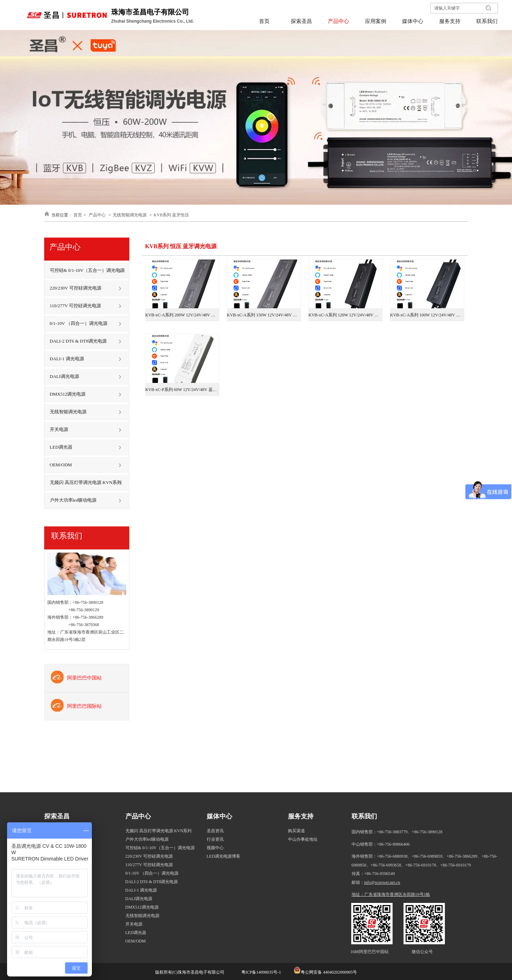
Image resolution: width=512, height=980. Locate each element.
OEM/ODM (136, 941)
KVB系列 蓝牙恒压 (171, 215)
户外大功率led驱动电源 (147, 839)
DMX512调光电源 (142, 907)
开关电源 (134, 924)
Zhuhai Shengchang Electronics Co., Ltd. (153, 21)
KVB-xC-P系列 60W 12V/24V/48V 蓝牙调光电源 (182, 390)
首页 (78, 215)
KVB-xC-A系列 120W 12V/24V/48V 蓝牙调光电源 (346, 315)
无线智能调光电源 (130, 215)
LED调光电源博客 (223, 856)
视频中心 (215, 848)
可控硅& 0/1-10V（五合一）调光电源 (160, 848)
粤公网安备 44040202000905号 (329, 972)
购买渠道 (296, 831)
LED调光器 (136, 933)
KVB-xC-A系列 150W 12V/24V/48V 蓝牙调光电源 (264, 315)
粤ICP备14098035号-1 (261, 972)
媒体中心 (219, 816)
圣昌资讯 (215, 831)
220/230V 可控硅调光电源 (149, 856)
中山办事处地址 (303, 839)
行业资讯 (215, 839)
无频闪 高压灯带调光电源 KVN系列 (159, 831)
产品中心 (97, 215)
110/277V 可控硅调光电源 (149, 865)
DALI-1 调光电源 (141, 890)
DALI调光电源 (139, 899)
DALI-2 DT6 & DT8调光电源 (152, 882)
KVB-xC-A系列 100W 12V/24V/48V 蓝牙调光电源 (427, 315)
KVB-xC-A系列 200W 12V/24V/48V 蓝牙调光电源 (182, 315)
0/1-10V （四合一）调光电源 (152, 873)
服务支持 (301, 816)
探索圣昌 (57, 816)
